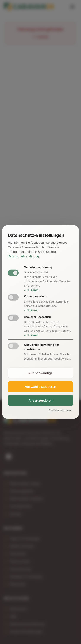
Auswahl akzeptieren (40, 387)
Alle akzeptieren (40, 400)
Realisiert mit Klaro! (60, 410)
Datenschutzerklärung (23, 256)
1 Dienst (31, 290)
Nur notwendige (40, 373)
